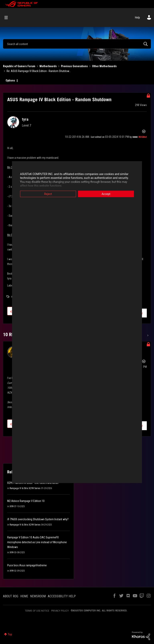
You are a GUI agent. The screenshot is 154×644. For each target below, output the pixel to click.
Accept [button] (106, 194)
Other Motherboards (104, 66)
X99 (12, 506)
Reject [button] (48, 194)
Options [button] (10, 80)
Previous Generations (74, 66)
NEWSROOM (38, 596)
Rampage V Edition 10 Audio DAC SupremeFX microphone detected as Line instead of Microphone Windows (37, 542)
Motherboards (48, 66)
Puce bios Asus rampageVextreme (27, 565)
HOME (24, 596)
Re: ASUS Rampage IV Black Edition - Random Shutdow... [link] (39, 71)
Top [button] (10, 634)
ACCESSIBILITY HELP (62, 596)
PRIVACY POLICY (60, 611)
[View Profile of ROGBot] (143, 137)
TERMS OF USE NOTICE (37, 611)
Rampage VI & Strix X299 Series (25, 488)
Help (137, 18)
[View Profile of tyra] (25, 119)
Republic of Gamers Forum (19, 66)
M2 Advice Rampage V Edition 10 (26, 501)
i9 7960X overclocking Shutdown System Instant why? (38, 519)
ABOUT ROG (11, 596)
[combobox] (77, 44)
